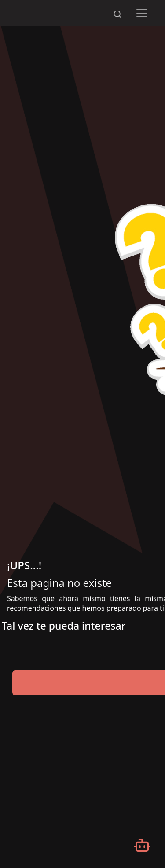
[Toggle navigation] (141, 13)
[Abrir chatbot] (142, 845)
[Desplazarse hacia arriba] (135, 0)
